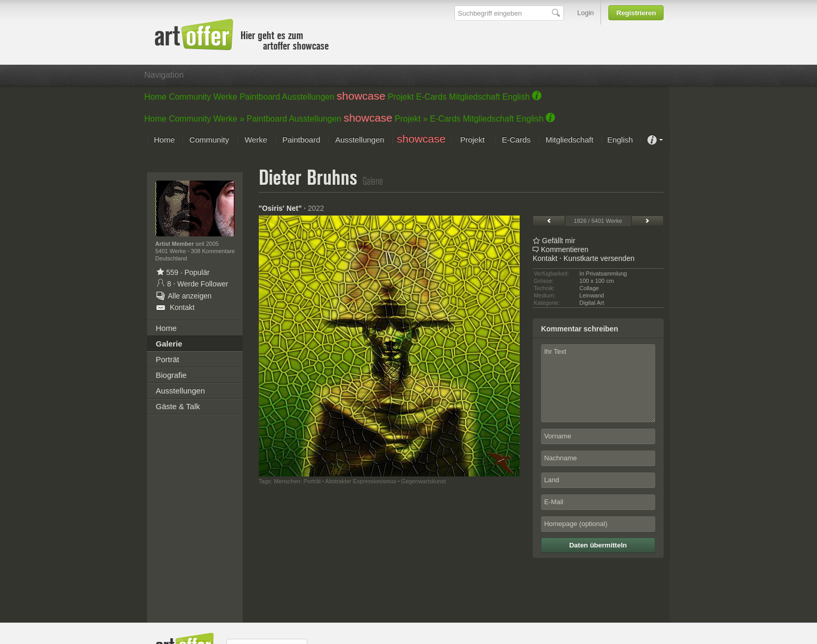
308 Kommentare (213, 251)
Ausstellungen (308, 97)
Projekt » (411, 119)
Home (156, 97)
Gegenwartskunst (424, 481)
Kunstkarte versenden (599, 258)
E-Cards (431, 97)
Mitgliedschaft (475, 97)
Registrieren (636, 13)
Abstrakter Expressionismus (361, 481)
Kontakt (545, 258)
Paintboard (260, 97)
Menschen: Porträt (297, 481)
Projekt (401, 97)
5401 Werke (172, 251)
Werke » (229, 119)
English (516, 97)
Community (190, 97)
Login (586, 13)
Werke (225, 97)
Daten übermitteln (598, 545)
